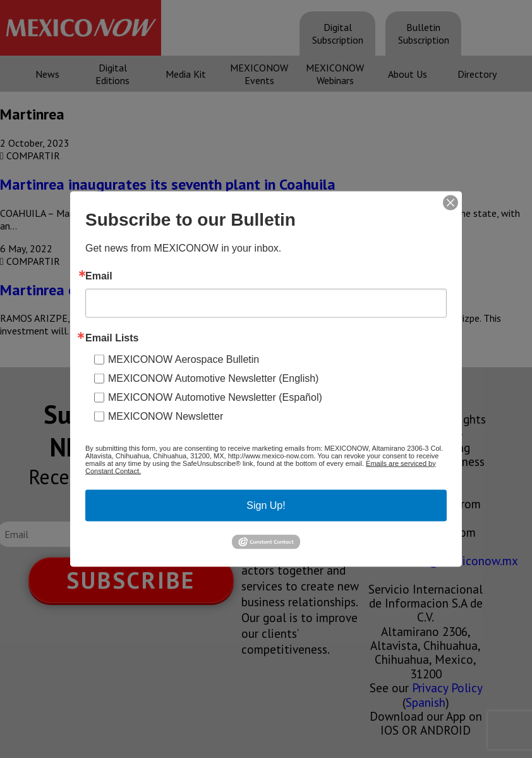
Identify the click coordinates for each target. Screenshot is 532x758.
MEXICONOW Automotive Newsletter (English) (213, 378)
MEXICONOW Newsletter (166, 416)
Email (99, 276)
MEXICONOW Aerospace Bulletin (184, 359)
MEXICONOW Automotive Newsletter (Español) (215, 397)
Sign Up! (266, 505)
